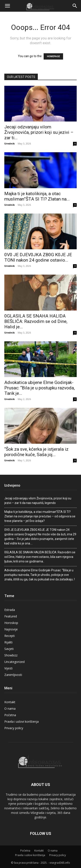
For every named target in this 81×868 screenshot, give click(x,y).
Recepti (10, 636)
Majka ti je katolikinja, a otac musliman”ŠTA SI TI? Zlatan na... (37, 196)
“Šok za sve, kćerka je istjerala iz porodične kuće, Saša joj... (36, 452)
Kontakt (10, 702)
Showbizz (11, 655)
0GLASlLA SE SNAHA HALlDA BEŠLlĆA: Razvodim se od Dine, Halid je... (36, 321)
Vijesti (8, 668)
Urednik (10, 143)
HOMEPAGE (53, 56)
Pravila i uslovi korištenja (21, 721)
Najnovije (11, 629)
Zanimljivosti (13, 675)
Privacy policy (14, 728)
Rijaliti (8, 642)
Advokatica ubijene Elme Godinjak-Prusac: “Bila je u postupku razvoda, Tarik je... (40, 388)
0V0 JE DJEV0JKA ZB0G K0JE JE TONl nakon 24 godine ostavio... (38, 257)
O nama (10, 708)
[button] (7, 6)
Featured (11, 616)
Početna (10, 715)
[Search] (75, 6)
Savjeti (9, 649)
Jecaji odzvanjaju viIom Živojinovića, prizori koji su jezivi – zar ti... (39, 132)
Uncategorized (14, 662)
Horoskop (11, 623)
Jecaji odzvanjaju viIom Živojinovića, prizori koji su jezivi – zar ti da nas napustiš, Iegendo (38, 501)
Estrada (10, 610)
